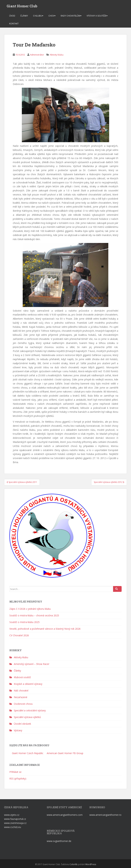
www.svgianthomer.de (59, 841)
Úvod (12, 16)
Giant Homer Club (22, 6)
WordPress (91, 864)
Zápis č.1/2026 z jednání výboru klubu (30, 609)
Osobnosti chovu (23, 704)
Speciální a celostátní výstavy (30, 710)
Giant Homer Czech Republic (27, 753)
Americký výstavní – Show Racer (32, 664)
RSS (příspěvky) (18, 779)
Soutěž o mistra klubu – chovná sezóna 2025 (34, 615)
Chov (51, 16)
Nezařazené (21, 697)
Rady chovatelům (70, 16)
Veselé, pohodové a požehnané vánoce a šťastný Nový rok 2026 (45, 629)
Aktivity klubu (57, 55)
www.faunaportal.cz (15, 819)
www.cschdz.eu (13, 827)
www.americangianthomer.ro (105, 815)
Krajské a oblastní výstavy (28, 684)
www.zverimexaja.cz (15, 823)
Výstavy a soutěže (96, 16)
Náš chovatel (21, 691)
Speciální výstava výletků (27, 717)
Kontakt (14, 24)
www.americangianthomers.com (65, 815)
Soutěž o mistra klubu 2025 (24, 622)
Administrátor (37, 55)
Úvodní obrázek (22, 724)
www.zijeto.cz (12, 815)
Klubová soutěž (22, 677)
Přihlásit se (15, 772)
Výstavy (18, 730)
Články (24, 16)
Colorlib (74, 864)
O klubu (38, 16)
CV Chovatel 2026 (19, 635)
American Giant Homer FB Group (65, 753)
